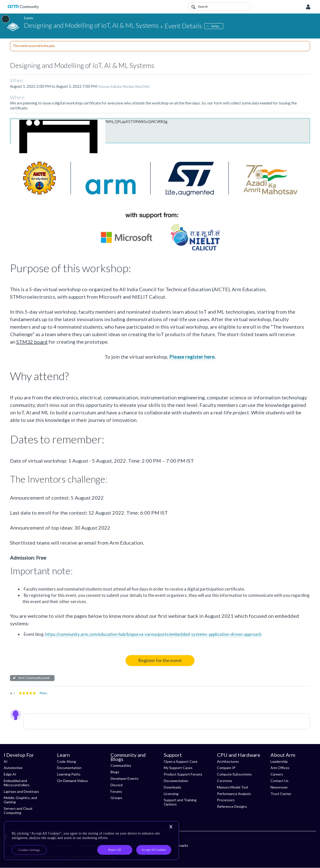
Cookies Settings (29, 850)
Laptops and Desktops (21, 791)
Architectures (228, 761)
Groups (116, 798)
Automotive (13, 768)
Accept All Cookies (154, 850)
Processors (226, 800)
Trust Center (281, 794)
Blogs (115, 772)
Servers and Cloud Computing (18, 811)
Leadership (279, 761)
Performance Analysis (234, 794)
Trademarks (179, 845)
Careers (277, 774)
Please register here (192, 357)
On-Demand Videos (72, 781)
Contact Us (279, 781)
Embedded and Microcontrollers (17, 783)
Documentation (69, 768)
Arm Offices (280, 768)
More (43, 693)
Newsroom (279, 787)
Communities (121, 765)
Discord (116, 785)
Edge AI (10, 774)
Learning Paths (69, 774)
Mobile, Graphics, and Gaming (20, 800)
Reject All (115, 850)
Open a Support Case (181, 761)
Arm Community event (34, 678)
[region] (91, 841)
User (308, 7)
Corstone (224, 781)
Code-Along (66, 761)
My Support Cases (178, 768)
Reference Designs (232, 806)
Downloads (172, 787)
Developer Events (124, 778)
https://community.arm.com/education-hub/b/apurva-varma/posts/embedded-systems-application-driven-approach (153, 634)
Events (29, 18)
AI (6, 761)
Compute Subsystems (234, 774)
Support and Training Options (180, 802)
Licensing (171, 794)
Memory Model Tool (232, 787)
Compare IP (226, 768)
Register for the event (160, 660)
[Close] (171, 827)
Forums (116, 791)
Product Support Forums (183, 774)
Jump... (216, 26)
